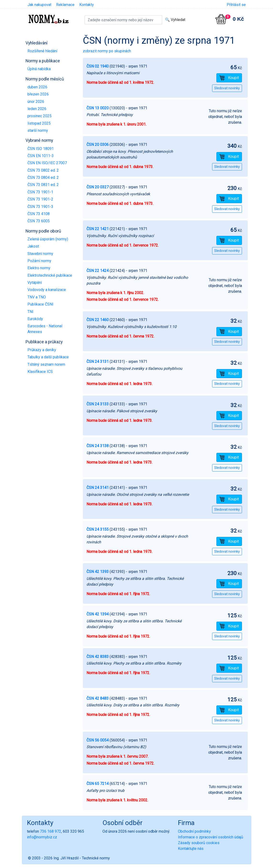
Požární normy (39, 261)
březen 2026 (38, 94)
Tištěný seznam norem (46, 364)
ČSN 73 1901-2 (40, 199)
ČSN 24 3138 (98, 446)
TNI (30, 312)
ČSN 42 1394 (98, 614)
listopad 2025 (39, 123)
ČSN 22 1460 (98, 320)
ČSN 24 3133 (98, 404)
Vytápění (35, 283)
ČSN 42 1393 (98, 572)
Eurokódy (35, 319)
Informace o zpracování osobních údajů (211, 837)
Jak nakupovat (39, 5)
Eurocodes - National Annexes (45, 329)
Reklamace (65, 5)
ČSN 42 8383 (98, 657)
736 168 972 (51, 831)
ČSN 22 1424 (98, 271)
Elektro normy (39, 268)
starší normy (38, 130)
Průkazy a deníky (42, 350)
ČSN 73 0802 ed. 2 (43, 170)
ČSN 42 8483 (98, 698)
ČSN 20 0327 (98, 187)
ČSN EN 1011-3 (41, 156)
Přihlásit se (236, 5)
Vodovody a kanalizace (47, 290)
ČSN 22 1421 (98, 229)
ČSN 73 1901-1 (40, 192)
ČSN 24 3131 (98, 362)
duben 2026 (37, 87)
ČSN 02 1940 (98, 66)
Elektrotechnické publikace (50, 275)
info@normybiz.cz (42, 837)
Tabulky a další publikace (48, 357)
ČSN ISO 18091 (41, 149)
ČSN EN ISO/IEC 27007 (47, 163)
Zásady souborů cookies (199, 843)
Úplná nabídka (39, 69)
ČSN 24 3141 (98, 488)
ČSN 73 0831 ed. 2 (43, 185)
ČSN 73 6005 (39, 221)
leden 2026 (37, 109)
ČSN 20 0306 (98, 145)
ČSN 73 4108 (39, 214)
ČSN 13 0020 (98, 108)
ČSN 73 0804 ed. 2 (43, 177)
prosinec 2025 (40, 116)
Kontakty (87, 5)
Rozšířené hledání (42, 51)
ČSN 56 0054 (98, 740)
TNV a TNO (37, 297)
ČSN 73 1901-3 (40, 207)
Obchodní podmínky (194, 831)
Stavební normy (40, 254)
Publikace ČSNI (40, 304)
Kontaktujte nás (191, 849)
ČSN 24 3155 (98, 529)
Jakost (33, 246)
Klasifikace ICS (40, 372)
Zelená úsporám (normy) (48, 239)
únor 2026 (36, 102)
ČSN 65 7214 (98, 784)
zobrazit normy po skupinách (107, 51)
